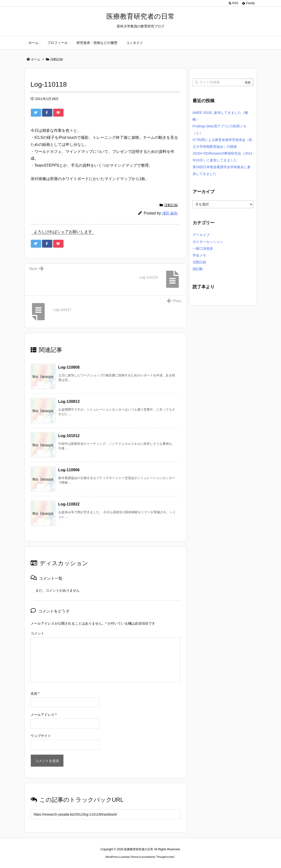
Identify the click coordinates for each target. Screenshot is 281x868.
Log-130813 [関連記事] (69, 401)
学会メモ (199, 255)
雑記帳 (198, 269)
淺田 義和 (170, 213)
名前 (35, 694)
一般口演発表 (203, 248)
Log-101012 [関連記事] (69, 436)
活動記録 (171, 205)
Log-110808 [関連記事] (69, 367)
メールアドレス (44, 715)
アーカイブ (201, 235)
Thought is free (165, 857)
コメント (37, 633)
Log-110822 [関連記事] (69, 504)
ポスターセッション (208, 242)
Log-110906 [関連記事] (69, 470)
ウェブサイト (41, 736)
